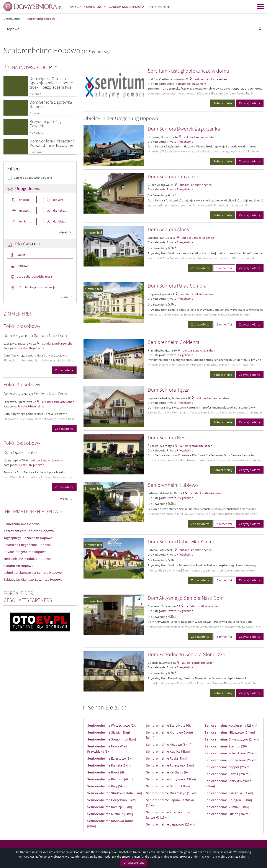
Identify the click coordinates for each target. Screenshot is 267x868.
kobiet (20, 255)
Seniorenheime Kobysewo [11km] (171, 779)
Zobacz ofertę (64, 370)
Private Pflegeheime (31, 348)
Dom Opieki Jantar (20, 452)
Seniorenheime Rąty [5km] (107, 786)
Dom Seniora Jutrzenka (173, 176)
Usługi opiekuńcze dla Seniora (187, 84)
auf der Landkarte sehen (58, 343)
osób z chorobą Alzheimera (34, 276)
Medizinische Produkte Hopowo (27, 559)
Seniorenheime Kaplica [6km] (168, 751)
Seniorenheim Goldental (174, 342)
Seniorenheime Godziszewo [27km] (231, 760)
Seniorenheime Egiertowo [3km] (111, 758)
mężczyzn (23, 266)
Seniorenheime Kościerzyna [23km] (231, 725)
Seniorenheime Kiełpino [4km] (110, 779)
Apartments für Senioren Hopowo (29, 531)
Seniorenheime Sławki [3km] (109, 732)
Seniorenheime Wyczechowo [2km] (113, 725)
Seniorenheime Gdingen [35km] (228, 800)
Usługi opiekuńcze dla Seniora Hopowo (33, 572)
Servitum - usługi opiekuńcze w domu (188, 71)
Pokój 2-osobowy (22, 326)
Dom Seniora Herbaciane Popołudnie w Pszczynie (52, 143)
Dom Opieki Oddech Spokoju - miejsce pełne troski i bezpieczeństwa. (51, 83)
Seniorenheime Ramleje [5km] (110, 807)
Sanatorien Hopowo (18, 566)
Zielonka (35, 94)
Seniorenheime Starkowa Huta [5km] (115, 793)
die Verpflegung (62, 200)
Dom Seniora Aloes (168, 229)
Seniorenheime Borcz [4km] (108, 772)
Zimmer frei (93, 232)
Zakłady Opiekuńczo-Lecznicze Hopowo (33, 579)
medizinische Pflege (27, 211)
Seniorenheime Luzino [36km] (227, 814)
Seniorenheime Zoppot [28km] (227, 767)
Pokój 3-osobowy (22, 384)
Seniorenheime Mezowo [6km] (169, 744)
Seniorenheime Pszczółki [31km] (229, 793)
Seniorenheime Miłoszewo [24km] (230, 732)
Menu (260, 7)
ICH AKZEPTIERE (133, 863)
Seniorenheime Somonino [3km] (111, 739)
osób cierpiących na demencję (36, 287)
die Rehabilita (62, 211)
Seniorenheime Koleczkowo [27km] (231, 753)
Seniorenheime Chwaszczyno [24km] (232, 739)
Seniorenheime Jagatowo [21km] (171, 824)
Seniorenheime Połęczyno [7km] (170, 765)
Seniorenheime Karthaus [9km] (169, 772)
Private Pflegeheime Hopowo (25, 552)
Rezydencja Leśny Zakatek (46, 123)
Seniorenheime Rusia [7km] (167, 758)
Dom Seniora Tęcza (169, 390)
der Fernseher (27, 221)
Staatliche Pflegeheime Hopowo (27, 545)
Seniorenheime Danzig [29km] (227, 774)
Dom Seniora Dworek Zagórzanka (184, 129)
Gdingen (35, 113)
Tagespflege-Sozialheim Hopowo (28, 538)
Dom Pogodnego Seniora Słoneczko (187, 654)
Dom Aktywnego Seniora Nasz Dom (35, 335)
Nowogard (36, 133)
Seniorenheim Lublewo (173, 485)
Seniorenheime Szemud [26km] (228, 746)
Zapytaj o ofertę (250, 103)
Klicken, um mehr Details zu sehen (225, 857)
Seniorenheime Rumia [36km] (227, 807)
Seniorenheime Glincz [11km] (168, 786)
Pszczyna (35, 152)
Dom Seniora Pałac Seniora (177, 286)
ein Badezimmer (27, 200)
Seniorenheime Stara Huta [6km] (170, 725)
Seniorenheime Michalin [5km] (110, 814)
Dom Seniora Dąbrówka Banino (51, 104)
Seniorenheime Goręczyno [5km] (112, 800)
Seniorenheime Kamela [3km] (109, 765)
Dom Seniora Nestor (170, 437)
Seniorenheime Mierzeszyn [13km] (172, 793)
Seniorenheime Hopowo (22, 524)
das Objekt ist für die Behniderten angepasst (62, 221)
